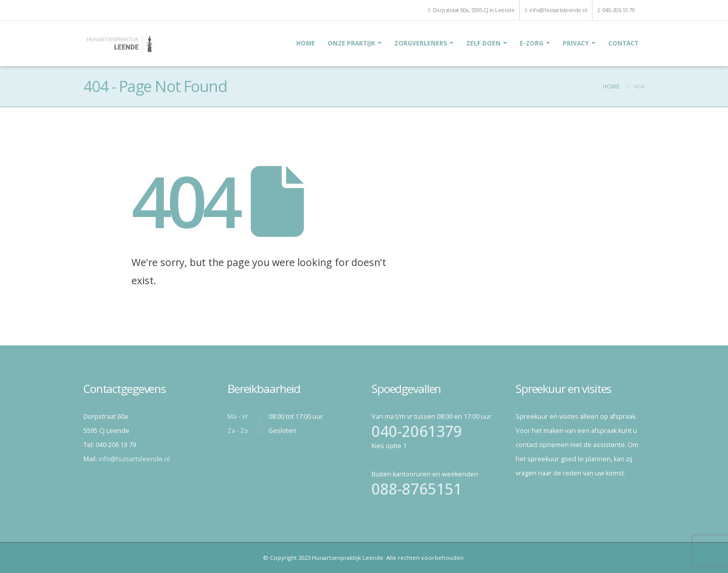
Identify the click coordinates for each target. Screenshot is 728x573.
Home (306, 43)
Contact (623, 43)
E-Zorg (532, 43)
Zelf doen (483, 43)
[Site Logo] (120, 43)
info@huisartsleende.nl (558, 10)
